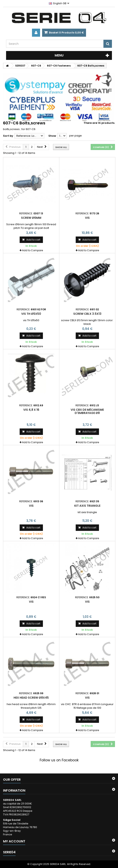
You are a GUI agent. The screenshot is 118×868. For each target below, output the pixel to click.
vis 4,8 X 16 (31, 410)
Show (52, 136)
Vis (87, 218)
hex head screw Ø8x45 (31, 698)
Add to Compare (32, 250)
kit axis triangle (87, 506)
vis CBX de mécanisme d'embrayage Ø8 (87, 411)
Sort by (8, 136)
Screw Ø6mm (31, 218)
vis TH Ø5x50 (31, 314)
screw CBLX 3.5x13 (87, 314)
